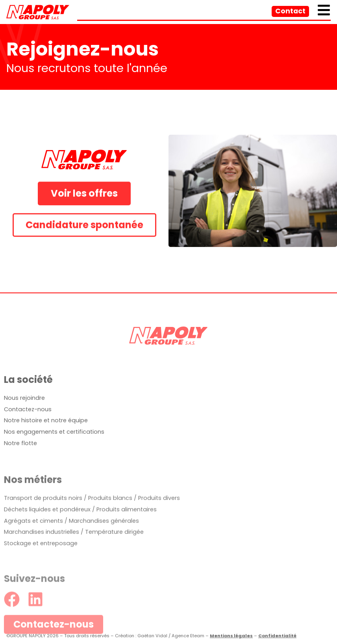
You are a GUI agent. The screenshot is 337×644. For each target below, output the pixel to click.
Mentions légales (231, 638)
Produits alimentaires (127, 538)
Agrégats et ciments (33, 549)
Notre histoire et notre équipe (46, 438)
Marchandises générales (104, 549)
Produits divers (159, 526)
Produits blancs (110, 526)
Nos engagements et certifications (54, 449)
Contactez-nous (28, 427)
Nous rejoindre (24, 416)
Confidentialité (277, 638)
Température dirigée (114, 560)
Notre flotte (20, 461)
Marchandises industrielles (42, 560)
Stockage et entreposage (41, 572)
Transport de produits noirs (43, 526)
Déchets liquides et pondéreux (47, 538)
